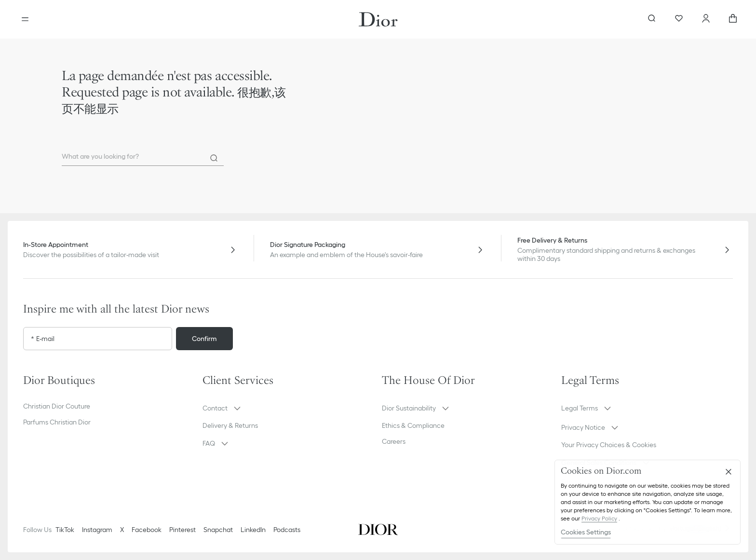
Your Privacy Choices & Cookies (609, 445)
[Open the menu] (25, 19)
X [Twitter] (122, 530)
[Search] (214, 158)
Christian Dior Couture (57, 406)
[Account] (706, 19)
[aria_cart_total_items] (733, 19)
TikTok (65, 530)
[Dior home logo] (378, 19)
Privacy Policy (599, 518)
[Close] (729, 472)
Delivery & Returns (230, 425)
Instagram (97, 530)
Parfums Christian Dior (57, 422)
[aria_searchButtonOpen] (652, 19)
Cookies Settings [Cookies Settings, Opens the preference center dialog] (586, 532)
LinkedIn (253, 530)
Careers (394, 441)
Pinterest (182, 530)
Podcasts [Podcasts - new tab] (287, 530)
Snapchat (218, 530)
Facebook (147, 530)
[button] (288, 408)
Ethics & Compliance (413, 425)
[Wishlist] (679, 19)
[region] (648, 502)
